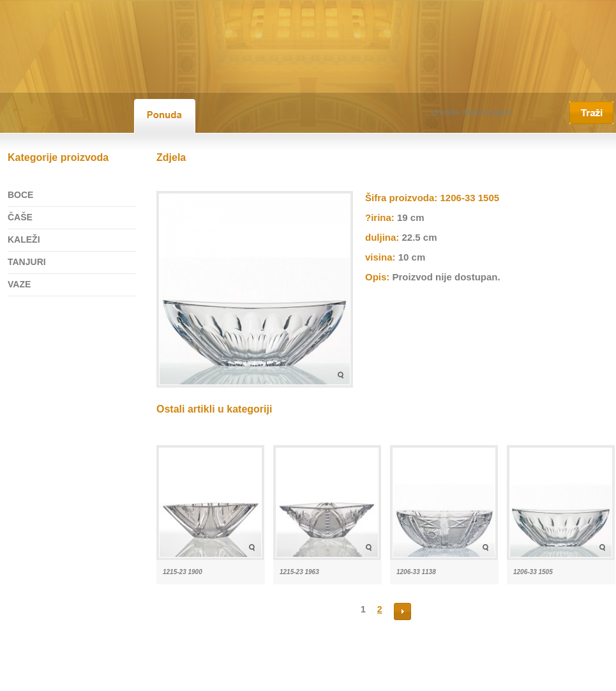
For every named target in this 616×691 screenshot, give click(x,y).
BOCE (20, 195)
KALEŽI (24, 239)
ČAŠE (20, 217)
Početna (15, 680)
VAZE (19, 284)
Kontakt (200, 680)
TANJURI (27, 262)
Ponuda (92, 680)
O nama (55, 680)
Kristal (165, 680)
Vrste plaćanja (249, 680)
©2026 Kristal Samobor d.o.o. (334, 680)
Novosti (130, 680)
